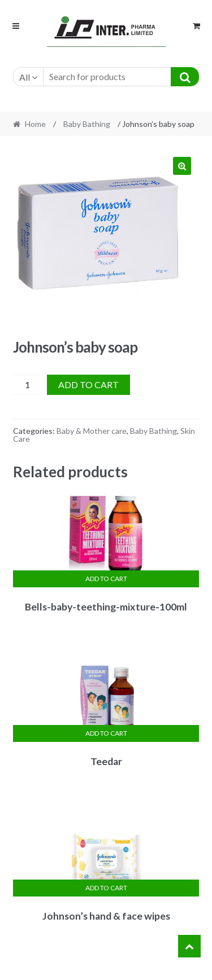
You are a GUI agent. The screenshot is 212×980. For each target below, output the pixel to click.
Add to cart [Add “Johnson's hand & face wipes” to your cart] (106, 888)
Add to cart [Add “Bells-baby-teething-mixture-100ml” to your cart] (106, 579)
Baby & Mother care (92, 431)
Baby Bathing (87, 124)
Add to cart (88, 384)
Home (35, 124)
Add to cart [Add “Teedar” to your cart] (106, 733)
